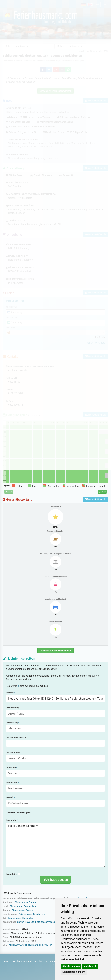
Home (6, 961)
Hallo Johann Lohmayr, (55, 845)
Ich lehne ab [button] (90, 966)
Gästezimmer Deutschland (23, 906)
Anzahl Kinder (14, 753)
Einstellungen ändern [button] (74, 972)
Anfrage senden (55, 880)
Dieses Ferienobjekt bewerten (56, 651)
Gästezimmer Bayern (22, 910)
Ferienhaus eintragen (44, 961)
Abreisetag (13, 723)
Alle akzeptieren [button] (71, 966)
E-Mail (11, 797)
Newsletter (13, 874)
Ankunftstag (13, 708)
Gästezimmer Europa (25, 902)
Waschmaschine (50, 922)
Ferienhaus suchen (21, 961)
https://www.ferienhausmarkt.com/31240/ (30, 945)
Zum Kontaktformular (96, 499)
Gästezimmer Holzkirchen (21, 918)
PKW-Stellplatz (33, 922)
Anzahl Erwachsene (16, 738)
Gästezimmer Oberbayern (32, 914)
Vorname (12, 767)
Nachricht (12, 820)
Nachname (13, 782)
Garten (20, 922)
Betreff (11, 693)
